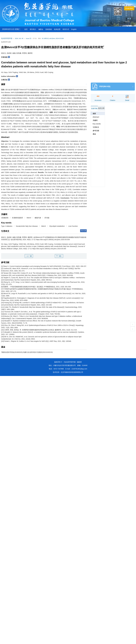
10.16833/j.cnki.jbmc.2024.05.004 (53, 38)
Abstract (96, 117)
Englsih (74, 29)
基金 (94, 134)
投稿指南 (49, 29)
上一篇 (29, 256)
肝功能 (47, 218)
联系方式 (66, 29)
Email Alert (129, 8)
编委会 (41, 29)
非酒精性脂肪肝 (17, 218)
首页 (26, 29)
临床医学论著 (6, 42)
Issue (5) (29, 38)
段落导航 (94, 108)
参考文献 (96, 131)
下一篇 (59, 256)
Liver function (73, 226)
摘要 (94, 114)
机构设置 (57, 29)
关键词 (95, 120)
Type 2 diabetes (7, 226)
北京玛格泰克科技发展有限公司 (72, 372)
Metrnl (29, 218)
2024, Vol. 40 (19, 38)
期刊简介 (33, 29)
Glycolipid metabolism (57, 226)
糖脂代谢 (38, 218)
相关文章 (101, 108)
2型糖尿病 (5, 218)
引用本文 (96, 127)
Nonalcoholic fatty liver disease (27, 226)
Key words (97, 124)
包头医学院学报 (7, 38)
